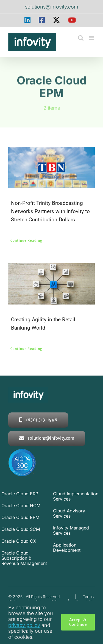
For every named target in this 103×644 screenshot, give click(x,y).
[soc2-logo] (22, 451)
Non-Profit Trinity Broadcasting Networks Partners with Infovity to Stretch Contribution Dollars (50, 211)
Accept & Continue (78, 622)
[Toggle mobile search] (81, 38)
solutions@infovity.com (52, 7)
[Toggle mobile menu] (92, 38)
